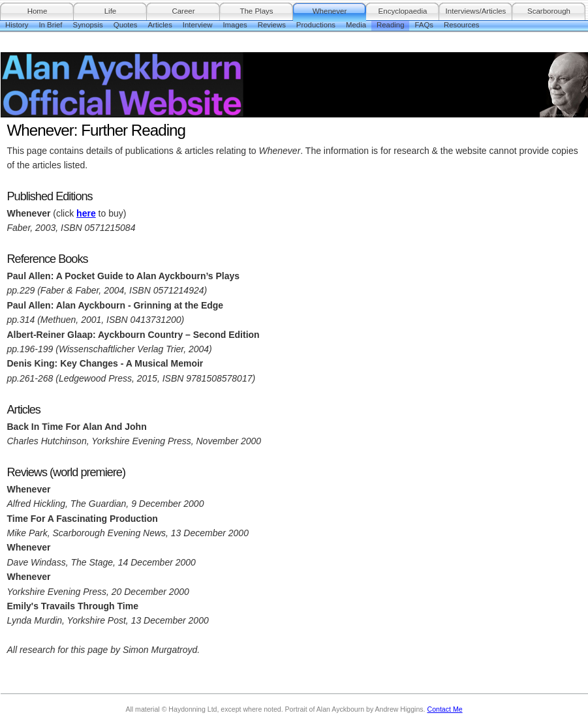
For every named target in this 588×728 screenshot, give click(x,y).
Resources (461, 25)
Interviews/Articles (476, 11)
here (86, 213)
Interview (198, 25)
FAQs (424, 25)
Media (356, 25)
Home (38, 11)
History (17, 25)
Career (183, 11)
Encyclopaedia (403, 11)
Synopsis (88, 25)
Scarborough (549, 11)
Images (235, 25)
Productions (316, 25)
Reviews (272, 25)
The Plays (256, 11)
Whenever (330, 11)
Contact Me (445, 709)
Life (111, 11)
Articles (160, 25)
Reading (390, 25)
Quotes (126, 25)
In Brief (50, 25)
